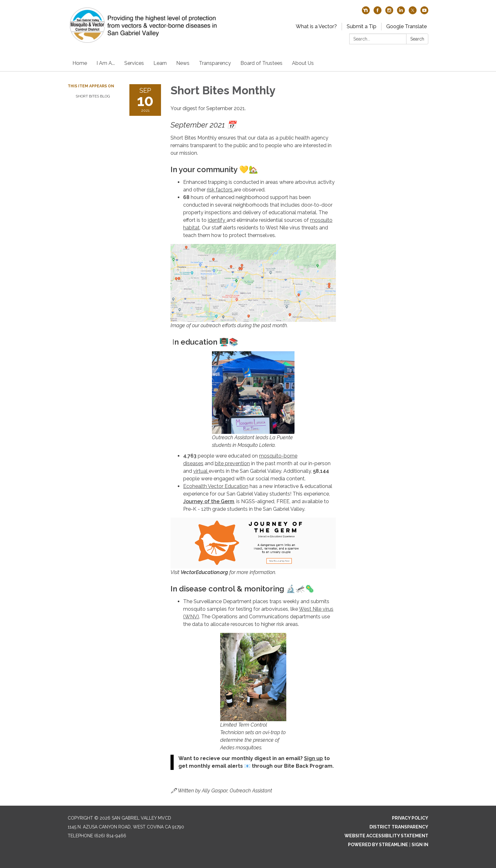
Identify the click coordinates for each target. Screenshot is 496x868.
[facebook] (378, 12)
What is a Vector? (316, 26)
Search (417, 39)
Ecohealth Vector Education (216, 486)
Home (80, 63)
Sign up (313, 758)
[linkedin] (401, 12)
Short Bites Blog (93, 96)
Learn (160, 63)
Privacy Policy (410, 818)
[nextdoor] (366, 12)
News (183, 63)
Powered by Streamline (378, 845)
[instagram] (389, 12)
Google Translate (406, 26)
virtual (201, 471)
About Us (303, 63)
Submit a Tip (362, 26)
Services (134, 63)
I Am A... (106, 63)
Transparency (215, 63)
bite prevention (232, 463)
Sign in (420, 845)
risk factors (220, 190)
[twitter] (413, 12)
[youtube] (424, 12)
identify (217, 220)
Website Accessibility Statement (386, 836)
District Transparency (399, 827)
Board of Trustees (261, 63)
